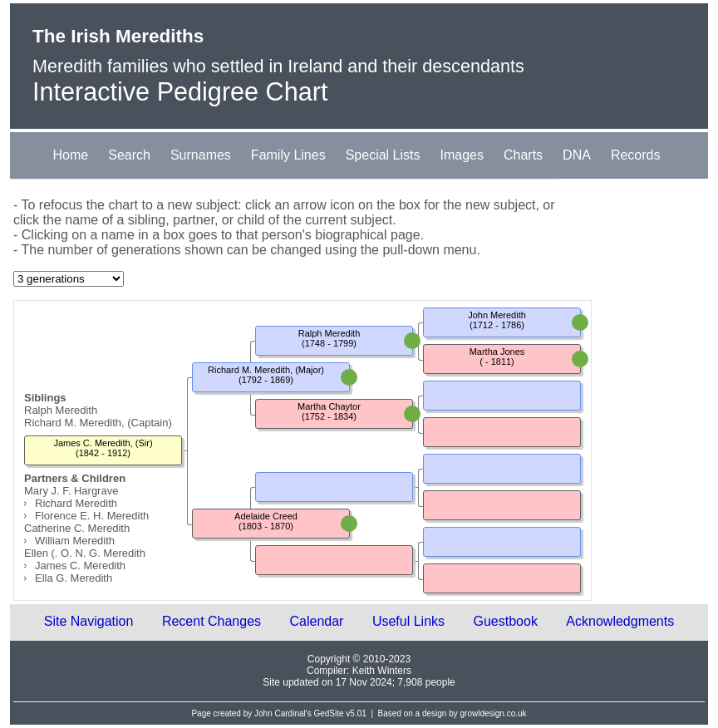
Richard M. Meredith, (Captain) (98, 423)
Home (71, 155)
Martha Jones (497, 352)
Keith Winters (382, 671)
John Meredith (497, 315)
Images (462, 155)
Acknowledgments (620, 621)
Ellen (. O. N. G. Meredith (85, 553)
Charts (523, 155)
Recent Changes (211, 621)
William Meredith (75, 541)
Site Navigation (89, 621)
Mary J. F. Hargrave (71, 491)
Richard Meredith (76, 503)
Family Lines (288, 155)
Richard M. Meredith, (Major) (266, 370)
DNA (577, 155)
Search (129, 155)
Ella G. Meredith (74, 578)
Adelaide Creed (266, 516)
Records (636, 155)
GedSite (328, 713)
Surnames (201, 155)
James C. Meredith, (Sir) (103, 443)
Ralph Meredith (61, 410)
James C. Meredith (80, 566)
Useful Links (408, 621)
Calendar (317, 621)
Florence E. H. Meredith (92, 516)
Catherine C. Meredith (77, 528)
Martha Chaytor (329, 406)
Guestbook (506, 621)
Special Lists (383, 155)
